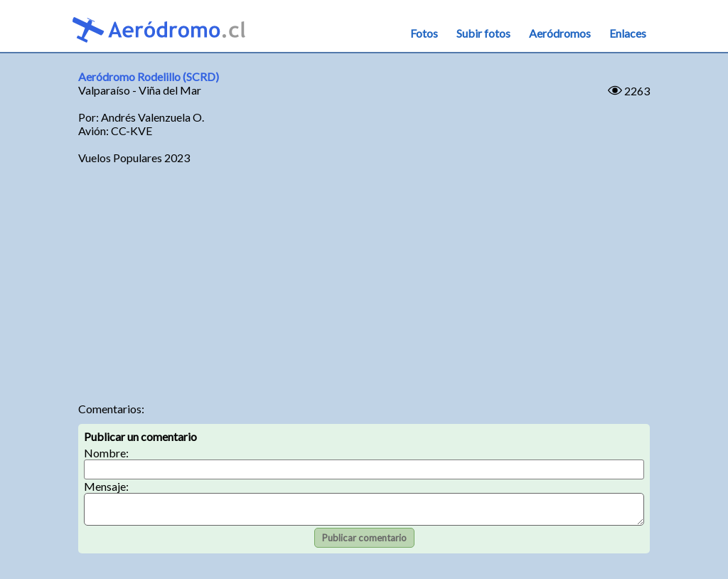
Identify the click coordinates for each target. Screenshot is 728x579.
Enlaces (628, 33)
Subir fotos (483, 33)
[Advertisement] (364, 281)
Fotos (424, 33)
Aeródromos (560, 33)
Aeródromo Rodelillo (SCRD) (149, 76)
